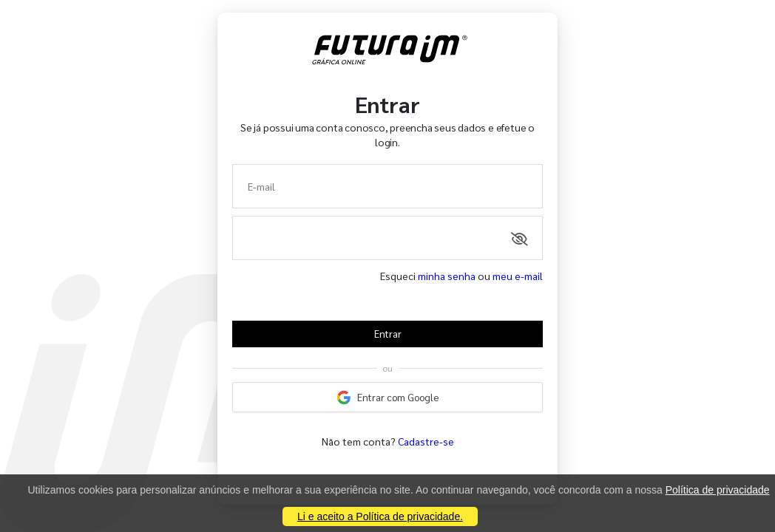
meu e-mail (518, 276)
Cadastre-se (426, 441)
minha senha (447, 276)
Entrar (388, 334)
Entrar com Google (387, 398)
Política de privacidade (718, 490)
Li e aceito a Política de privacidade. (380, 516)
